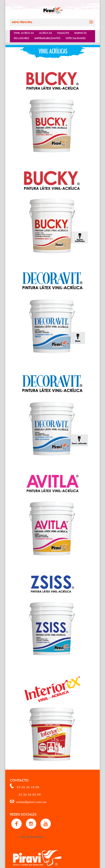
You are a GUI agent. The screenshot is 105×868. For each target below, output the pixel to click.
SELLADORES (21, 38)
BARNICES (81, 33)
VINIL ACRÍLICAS (24, 33)
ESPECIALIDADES (76, 38)
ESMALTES (63, 33)
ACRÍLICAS (46, 33)
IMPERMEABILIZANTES (47, 38)
